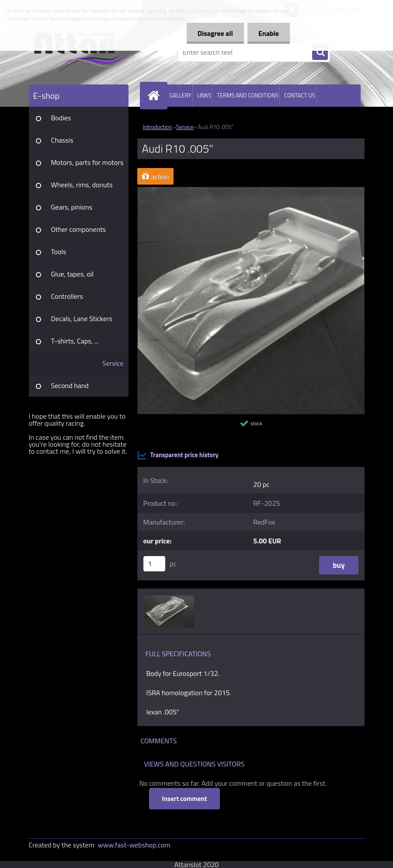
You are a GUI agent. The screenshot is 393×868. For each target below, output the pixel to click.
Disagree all (215, 33)
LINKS (204, 95)
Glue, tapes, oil (73, 274)
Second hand (70, 385)
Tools (59, 252)
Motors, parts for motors (87, 162)
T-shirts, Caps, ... (75, 341)
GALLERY (181, 95)
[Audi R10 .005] (251, 191)
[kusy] (154, 564)
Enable (269, 33)
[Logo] (89, 52)
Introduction (158, 127)
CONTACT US (299, 95)
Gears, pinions (72, 207)
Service (113, 363)
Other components (79, 229)
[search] (320, 52)
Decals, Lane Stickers (82, 318)
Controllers (67, 296)
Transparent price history (178, 455)
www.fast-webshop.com (134, 845)
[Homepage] (156, 96)
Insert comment (185, 799)
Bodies (61, 118)
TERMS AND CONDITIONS (248, 95)
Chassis (62, 140)
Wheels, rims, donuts (82, 185)
